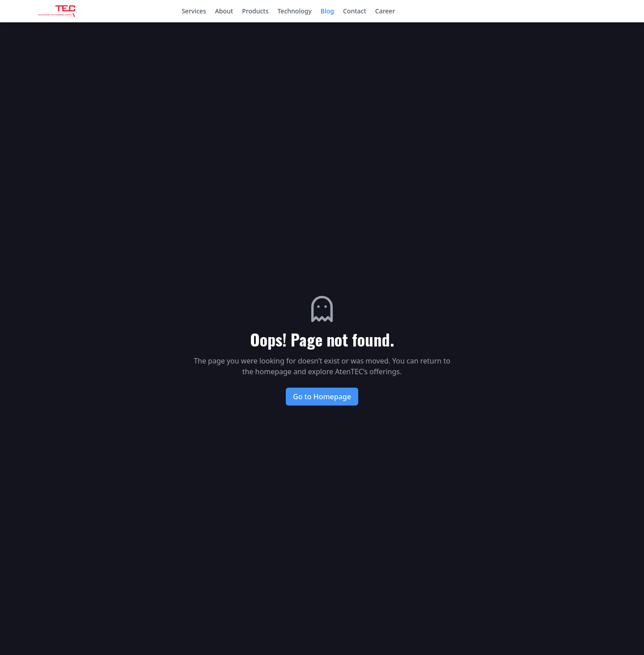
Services (194, 11)
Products (255, 11)
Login (605, 11)
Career (385, 11)
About (224, 11)
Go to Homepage (322, 397)
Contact (355, 11)
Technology (294, 11)
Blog (327, 11)
